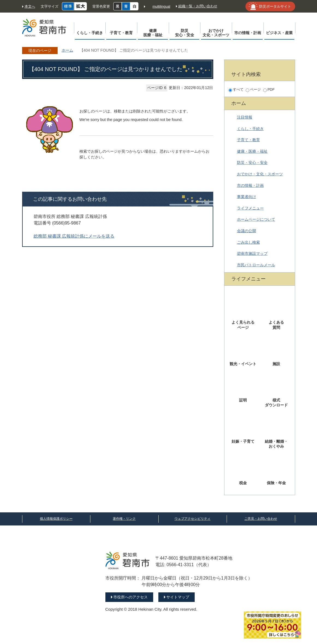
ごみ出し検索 (248, 242)
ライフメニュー (250, 208)
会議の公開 (247, 231)
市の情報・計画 (250, 185)
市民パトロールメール (256, 265)
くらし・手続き (250, 129)
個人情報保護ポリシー (56, 519)
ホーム (67, 50)
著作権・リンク (124, 519)
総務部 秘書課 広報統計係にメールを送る (74, 236)
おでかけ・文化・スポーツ (260, 174)
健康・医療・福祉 (252, 151)
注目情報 (245, 117)
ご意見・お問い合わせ (261, 519)
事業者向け (247, 197)
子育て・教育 (248, 140)
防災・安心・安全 (252, 163)
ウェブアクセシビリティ (192, 519)
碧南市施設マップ (252, 253)
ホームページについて (256, 219)
